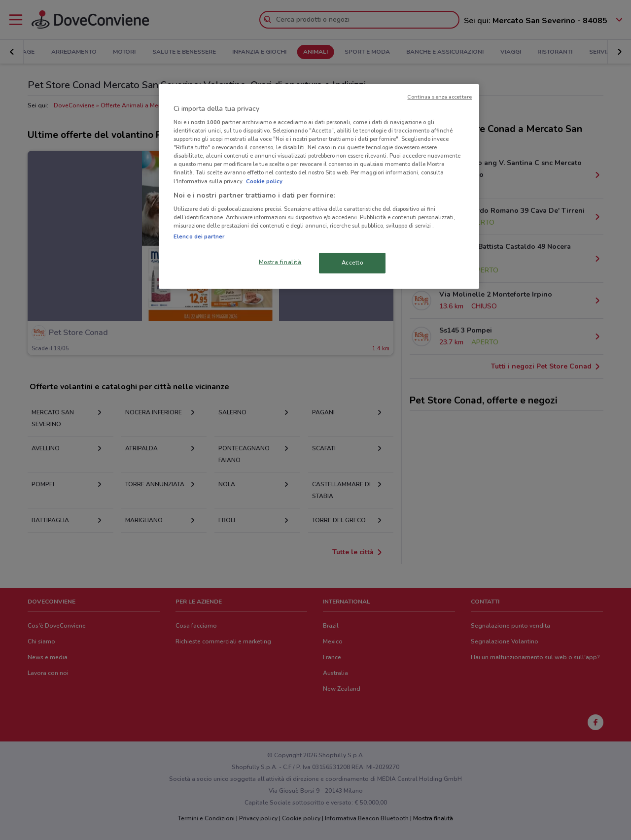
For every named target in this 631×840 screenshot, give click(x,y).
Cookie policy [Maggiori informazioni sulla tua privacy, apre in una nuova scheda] (264, 181)
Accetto (352, 263)
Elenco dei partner (199, 236)
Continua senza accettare (439, 97)
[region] (319, 187)
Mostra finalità (280, 262)
